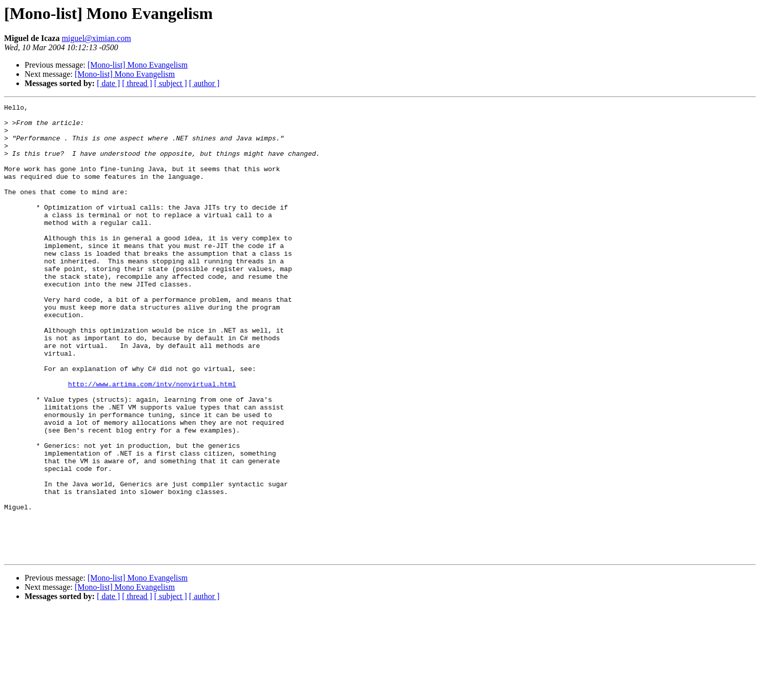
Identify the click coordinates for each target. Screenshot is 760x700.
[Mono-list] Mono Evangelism (138, 65)
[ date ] (108, 83)
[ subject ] (171, 83)
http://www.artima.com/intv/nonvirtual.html (152, 441)
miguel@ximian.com (96, 38)
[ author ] (204, 83)
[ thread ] (137, 83)
